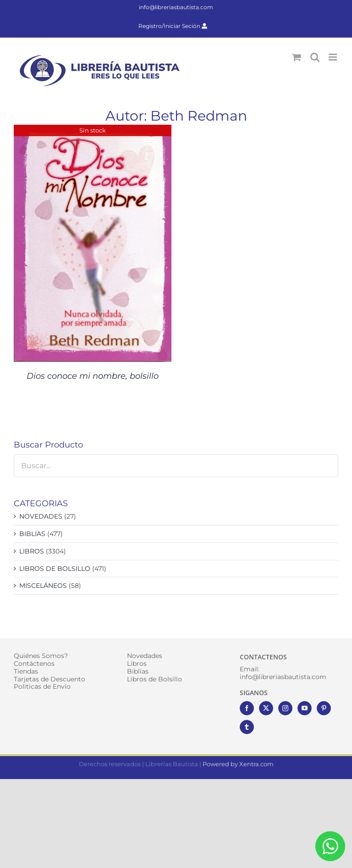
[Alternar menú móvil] (333, 57)
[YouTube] (305, 708)
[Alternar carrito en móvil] (297, 57)
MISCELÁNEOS (43, 586)
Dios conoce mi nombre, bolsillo (93, 376)
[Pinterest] (324, 708)
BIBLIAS (32, 534)
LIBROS (32, 551)
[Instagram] (285, 708)
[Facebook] (247, 708)
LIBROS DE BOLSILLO (55, 569)
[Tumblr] (247, 727)
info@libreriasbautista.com (176, 7)
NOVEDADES (41, 516)
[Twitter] (266, 708)
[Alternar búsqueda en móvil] (315, 57)
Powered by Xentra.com (238, 764)
